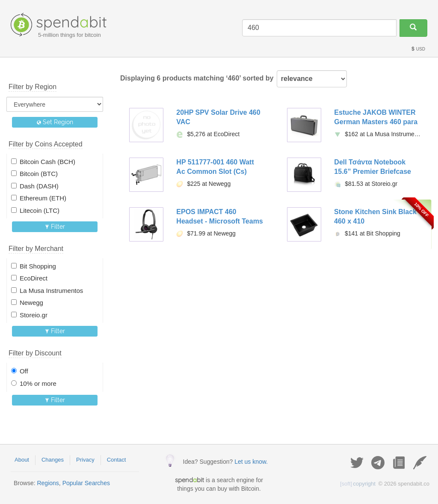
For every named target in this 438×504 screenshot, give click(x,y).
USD (418, 49)
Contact (117, 460)
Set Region (55, 122)
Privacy (85, 460)
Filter (55, 227)
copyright (358, 484)
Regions (48, 483)
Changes (53, 460)
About (22, 460)
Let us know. (251, 462)
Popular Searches (86, 483)
